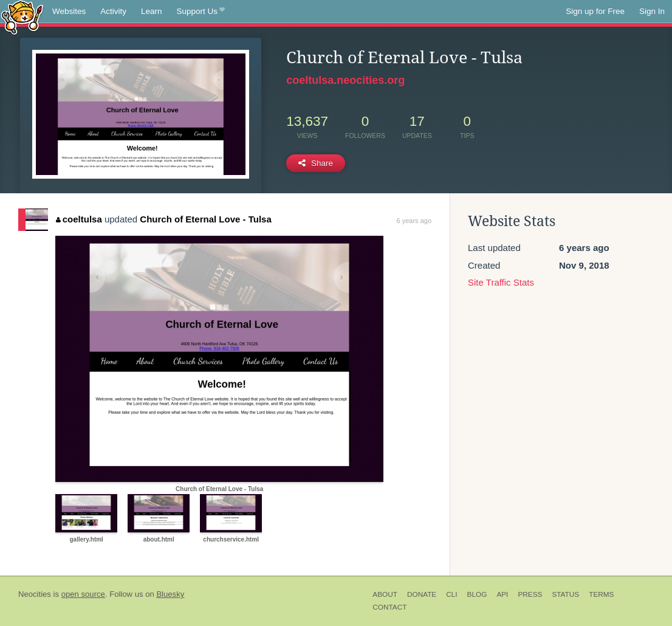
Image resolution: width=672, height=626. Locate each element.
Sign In (652, 11)
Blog (477, 594)
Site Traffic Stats (501, 282)
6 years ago (414, 221)
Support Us (201, 12)
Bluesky (170, 594)
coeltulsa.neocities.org (345, 80)
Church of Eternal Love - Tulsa (205, 219)
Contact (389, 607)
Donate (422, 594)
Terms (601, 594)
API (502, 594)
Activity (113, 11)
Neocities (35, 594)
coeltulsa (79, 219)
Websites (69, 11)
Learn (152, 11)
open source (83, 594)
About (385, 594)
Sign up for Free (595, 11)
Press (530, 594)
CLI (451, 594)
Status (565, 594)
